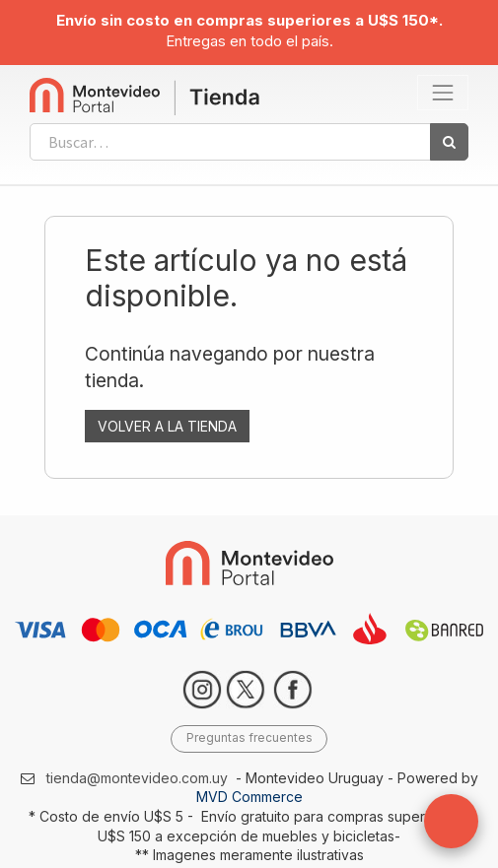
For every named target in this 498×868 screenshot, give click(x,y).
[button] (451, 821)
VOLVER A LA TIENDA (167, 426)
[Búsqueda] (449, 142)
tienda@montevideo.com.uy (137, 778)
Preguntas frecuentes (249, 737)
